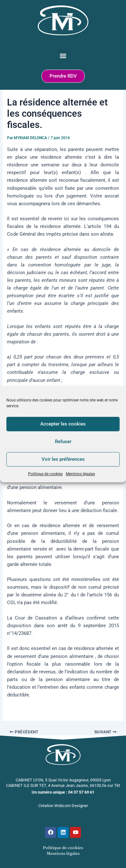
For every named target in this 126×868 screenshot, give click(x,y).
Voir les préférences (63, 459)
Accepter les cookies (63, 424)
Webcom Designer (71, 806)
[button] (63, 56)
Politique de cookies (45, 474)
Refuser (63, 442)
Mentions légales (80, 474)
